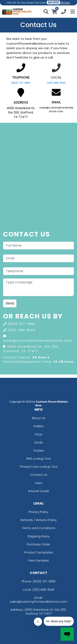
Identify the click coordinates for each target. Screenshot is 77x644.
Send (10, 303)
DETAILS (65, 3)
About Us (38, 418)
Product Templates (39, 552)
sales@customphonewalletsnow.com (38, 341)
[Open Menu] (72, 12)
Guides (39, 450)
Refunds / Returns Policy (39, 520)
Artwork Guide (38, 491)
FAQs (38, 434)
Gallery (38, 426)
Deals (39, 442)
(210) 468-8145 (56, 83)
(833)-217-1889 (21, 83)
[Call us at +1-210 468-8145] (64, 12)
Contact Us (39, 475)
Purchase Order (39, 544)
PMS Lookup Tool (38, 459)
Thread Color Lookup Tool (38, 467)
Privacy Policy (39, 512)
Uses (39, 483)
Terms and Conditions (39, 528)
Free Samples (38, 560)
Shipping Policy (39, 536)
